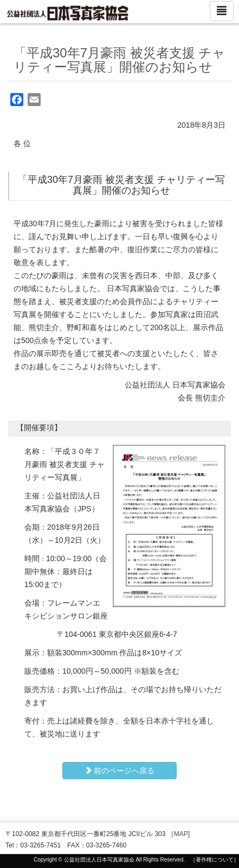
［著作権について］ (215, 860)
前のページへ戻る (120, 771)
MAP (181, 834)
